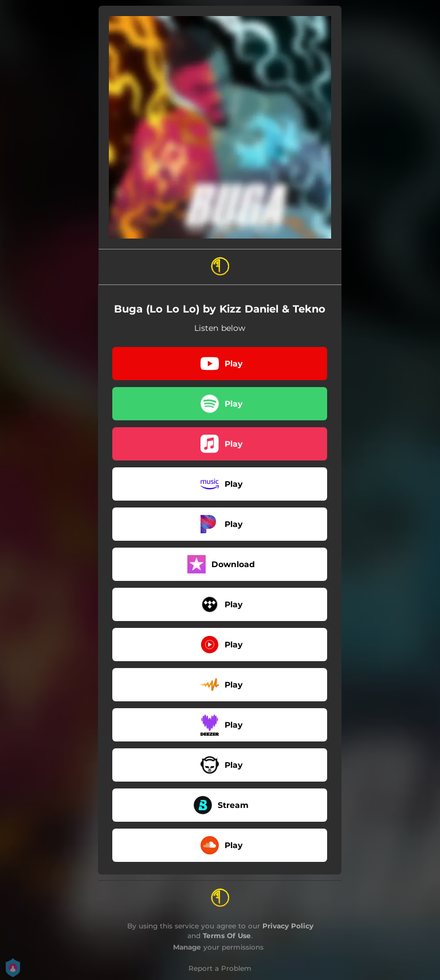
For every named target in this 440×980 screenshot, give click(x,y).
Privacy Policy (288, 926)
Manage (187, 947)
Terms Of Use (227, 936)
